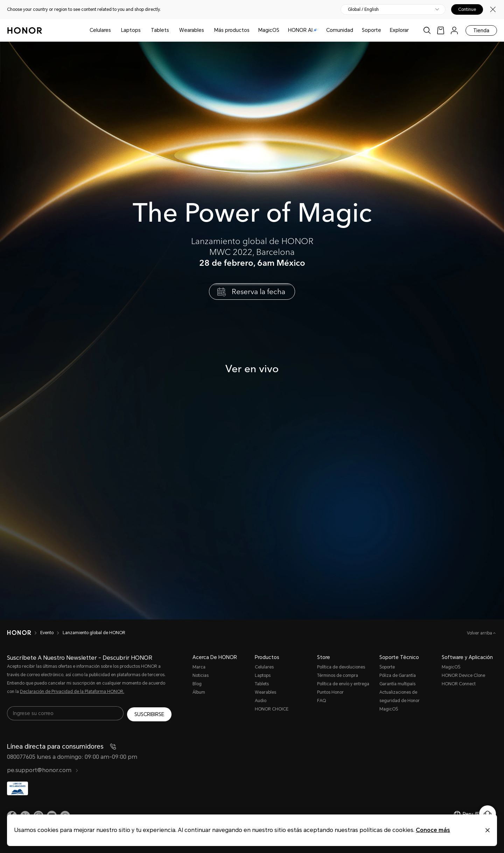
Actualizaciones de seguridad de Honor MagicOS (400, 701)
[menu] (454, 30)
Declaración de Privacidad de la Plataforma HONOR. (72, 692)
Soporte (372, 30)
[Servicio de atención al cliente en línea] (488, 814)
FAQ (321, 701)
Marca (199, 667)
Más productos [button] (232, 30)
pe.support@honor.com (43, 770)
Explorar (399, 30)
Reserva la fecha (258, 291)
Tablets (160, 30)
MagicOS (269, 30)
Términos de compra (338, 675)
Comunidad (340, 30)
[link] (441, 30)
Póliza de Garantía (398, 675)
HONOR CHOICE (272, 709)
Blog (197, 684)
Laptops (131, 30)
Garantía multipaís (397, 684)
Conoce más (433, 830)
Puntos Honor (330, 692)
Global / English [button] (363, 9)
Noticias (201, 675)
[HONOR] (24, 633)
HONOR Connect (459, 684)
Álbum (199, 692)
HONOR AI (303, 30)
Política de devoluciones (341, 667)
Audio (261, 701)
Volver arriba (480, 633)
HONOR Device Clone (463, 675)
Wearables (192, 30)
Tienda (481, 30)
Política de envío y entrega (343, 684)
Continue (467, 9)
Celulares (100, 30)
